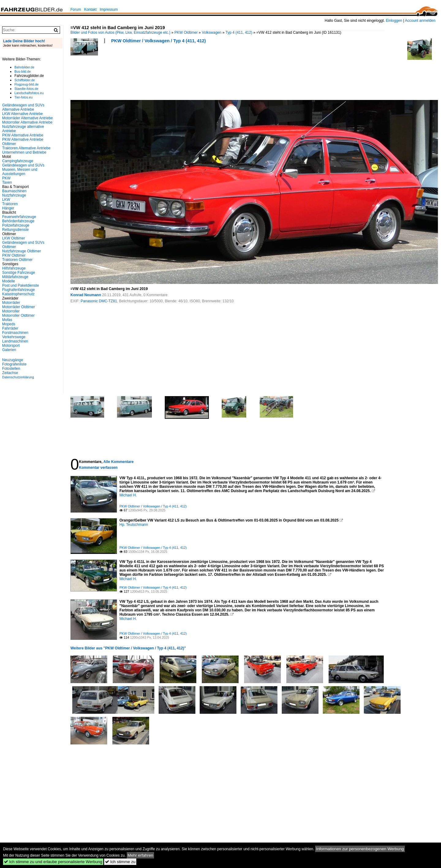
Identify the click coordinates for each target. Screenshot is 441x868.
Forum (76, 10)
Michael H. (128, 495)
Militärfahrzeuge (15, 277)
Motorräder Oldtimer (19, 307)
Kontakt (90, 10)
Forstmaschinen (15, 333)
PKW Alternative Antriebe (23, 135)
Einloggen (394, 21)
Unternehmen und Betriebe (24, 152)
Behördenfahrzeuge (18, 221)
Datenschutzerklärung (18, 377)
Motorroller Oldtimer (18, 315)
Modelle (9, 281)
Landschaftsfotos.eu (29, 93)
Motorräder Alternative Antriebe (27, 118)
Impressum (109, 10)
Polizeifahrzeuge (16, 225)
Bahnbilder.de (24, 67)
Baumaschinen (14, 191)
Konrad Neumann (86, 295)
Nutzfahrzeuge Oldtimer (22, 251)
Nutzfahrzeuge (14, 195)
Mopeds (9, 324)
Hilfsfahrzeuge (14, 268)
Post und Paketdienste (21, 285)
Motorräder (11, 303)
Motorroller (11, 311)
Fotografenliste (14, 364)
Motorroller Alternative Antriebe (27, 122)
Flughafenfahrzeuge (19, 290)
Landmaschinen (15, 341)
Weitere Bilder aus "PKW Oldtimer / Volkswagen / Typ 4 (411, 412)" (128, 648)
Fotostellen (11, 369)
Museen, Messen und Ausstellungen (20, 172)
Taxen (7, 182)
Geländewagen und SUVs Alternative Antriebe (23, 107)
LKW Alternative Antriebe (23, 114)
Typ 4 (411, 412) (239, 33)
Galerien (9, 350)
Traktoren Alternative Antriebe (26, 148)
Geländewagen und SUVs (23, 165)
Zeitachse (10, 373)
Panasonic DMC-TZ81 (99, 301)
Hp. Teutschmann (134, 525)
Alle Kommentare (118, 462)
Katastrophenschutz (18, 294)
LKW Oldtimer (14, 238)
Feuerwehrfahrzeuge (19, 217)
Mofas (7, 320)
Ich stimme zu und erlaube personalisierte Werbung (53, 862)
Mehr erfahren (141, 855)
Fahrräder (10, 328)
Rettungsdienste (15, 230)
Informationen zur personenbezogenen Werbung (360, 849)
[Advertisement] (182, 74)
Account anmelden (420, 21)
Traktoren (10, 204)
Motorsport (11, 346)
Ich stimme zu (120, 862)
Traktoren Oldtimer (17, 260)
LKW (6, 200)
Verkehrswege (14, 337)
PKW (6, 178)
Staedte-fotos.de (26, 89)
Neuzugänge (13, 360)
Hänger (8, 208)
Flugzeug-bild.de (26, 84)
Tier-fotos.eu (23, 97)
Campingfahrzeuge (18, 161)
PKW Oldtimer (186, 33)
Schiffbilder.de (25, 80)
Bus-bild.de (23, 71)
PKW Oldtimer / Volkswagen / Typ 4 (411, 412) (158, 41)
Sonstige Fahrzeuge (19, 273)
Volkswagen (212, 33)
